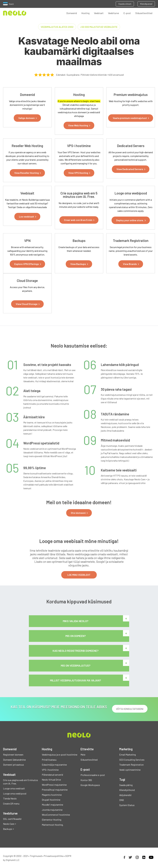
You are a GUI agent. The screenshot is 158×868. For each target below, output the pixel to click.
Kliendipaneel (146, 4)
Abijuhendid (125, 795)
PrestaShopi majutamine (55, 790)
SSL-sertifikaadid (12, 819)
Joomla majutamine (52, 810)
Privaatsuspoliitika (54, 856)
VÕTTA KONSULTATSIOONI (130, 709)
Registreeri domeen (13, 755)
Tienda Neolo (10, 798)
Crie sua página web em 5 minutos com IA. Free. (21, 782)
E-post (127, 13)
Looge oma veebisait (14, 788)
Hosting (85, 13)
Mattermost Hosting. (53, 825)
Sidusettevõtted (144, 13)
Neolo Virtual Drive (51, 780)
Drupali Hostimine (51, 800)
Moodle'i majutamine (52, 805)
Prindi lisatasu (49, 760)
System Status (127, 805)
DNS (122, 800)
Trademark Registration (131, 765)
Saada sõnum (125, 4)
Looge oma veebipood (15, 793)
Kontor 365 (86, 780)
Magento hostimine (52, 795)
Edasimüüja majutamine (54, 765)
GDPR (68, 856)
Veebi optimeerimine (130, 770)
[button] (27, 118)
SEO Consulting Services (132, 760)
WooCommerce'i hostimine (56, 815)
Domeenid (72, 13)
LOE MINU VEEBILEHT (79, 575)
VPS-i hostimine (50, 770)
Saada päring (126, 785)
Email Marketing (128, 755)
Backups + (8, 829)
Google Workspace (90, 785)
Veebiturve (113, 13)
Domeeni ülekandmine (14, 760)
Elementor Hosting (52, 820)
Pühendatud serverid (52, 775)
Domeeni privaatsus (14, 765)
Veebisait (99, 13)
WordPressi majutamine (54, 785)
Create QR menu (11, 804)
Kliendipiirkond (127, 790)
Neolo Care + (10, 824)
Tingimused (36, 856)
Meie (83, 755)
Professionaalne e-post (93, 775)
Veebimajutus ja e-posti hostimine (60, 755)
